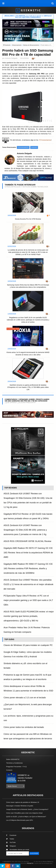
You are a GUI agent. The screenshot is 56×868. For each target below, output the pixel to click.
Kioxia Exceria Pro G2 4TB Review (28, 219)
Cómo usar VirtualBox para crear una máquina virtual (24, 813)
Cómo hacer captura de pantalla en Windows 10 (23, 802)
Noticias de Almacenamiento (31, 45)
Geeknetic (8, 45)
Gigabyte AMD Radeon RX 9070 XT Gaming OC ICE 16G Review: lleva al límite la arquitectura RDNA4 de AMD (28, 553)
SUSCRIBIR (34, 853)
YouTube (11, 842)
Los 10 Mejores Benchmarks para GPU (20, 820)
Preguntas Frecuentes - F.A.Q (16, 767)
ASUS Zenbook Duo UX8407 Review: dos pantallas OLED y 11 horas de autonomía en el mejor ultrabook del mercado (29, 584)
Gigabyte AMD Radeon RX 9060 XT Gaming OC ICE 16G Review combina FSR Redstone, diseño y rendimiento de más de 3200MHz (28, 568)
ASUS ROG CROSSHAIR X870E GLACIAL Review (27, 541)
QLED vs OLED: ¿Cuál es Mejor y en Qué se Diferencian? (26, 817)
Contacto (9, 770)
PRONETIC (30, 863)
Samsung (34, 147)
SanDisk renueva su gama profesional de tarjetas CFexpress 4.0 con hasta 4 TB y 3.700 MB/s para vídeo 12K (28, 387)
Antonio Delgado (11, 58)
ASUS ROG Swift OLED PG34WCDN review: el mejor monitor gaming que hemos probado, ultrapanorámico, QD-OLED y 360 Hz (29, 616)
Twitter (10, 839)
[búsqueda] (53, 3)
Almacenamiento (17, 45)
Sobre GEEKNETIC (13, 759)
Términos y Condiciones (14, 763)
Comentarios (46, 140)
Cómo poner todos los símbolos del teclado (24, 727)
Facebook (11, 835)
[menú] (3, 3)
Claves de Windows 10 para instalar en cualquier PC (28, 645)
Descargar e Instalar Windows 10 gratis (20, 806)
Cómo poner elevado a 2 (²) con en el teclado (25, 698)
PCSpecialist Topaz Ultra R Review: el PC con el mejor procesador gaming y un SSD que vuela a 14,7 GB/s (28, 600)
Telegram (11, 846)
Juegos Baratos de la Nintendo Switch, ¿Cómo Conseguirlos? (27, 809)
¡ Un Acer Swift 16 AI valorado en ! (28, 17)
